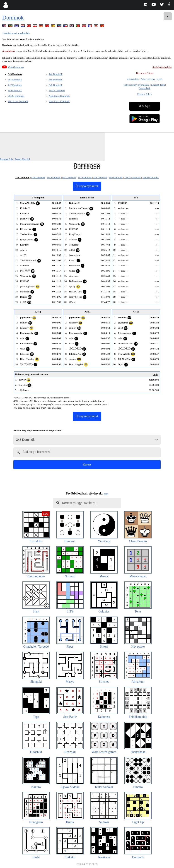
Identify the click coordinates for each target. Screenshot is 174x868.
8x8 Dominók (56, 85)
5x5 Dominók (15, 80)
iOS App (145, 106)
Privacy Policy (145, 94)
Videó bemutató (16, 67)
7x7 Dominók (15, 85)
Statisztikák (145, 88)
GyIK (160, 79)
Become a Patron (145, 73)
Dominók (13, 18)
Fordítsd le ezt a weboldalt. (16, 33)
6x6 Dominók (56, 80)
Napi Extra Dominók (59, 96)
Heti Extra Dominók (18, 101)
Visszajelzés (133, 79)
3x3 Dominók (15, 74)
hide (106, 494)
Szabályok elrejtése (162, 67)
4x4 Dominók (56, 74)
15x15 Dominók (57, 90)
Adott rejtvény (148, 79)
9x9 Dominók (15, 90)
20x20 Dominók (16, 96)
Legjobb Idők (158, 85)
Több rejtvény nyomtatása (137, 85)
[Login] (6, 5)
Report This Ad (22, 159)
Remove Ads (6, 159)
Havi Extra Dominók (59, 101)
